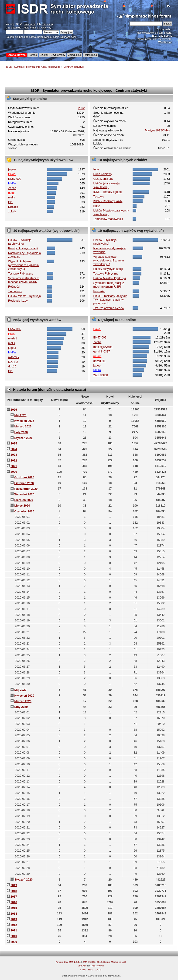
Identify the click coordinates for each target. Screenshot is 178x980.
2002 (82, 108)
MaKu (12, 183)
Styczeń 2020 (23, 880)
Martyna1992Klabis (157, 130)
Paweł (12, 174)
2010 (14, 936)
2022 (14, 461)
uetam (12, 193)
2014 (14, 914)
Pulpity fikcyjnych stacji (23, 248)
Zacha (12, 188)
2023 (14, 455)
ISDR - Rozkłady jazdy (108, 201)
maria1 (13, 338)
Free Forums (97, 966)
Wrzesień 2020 (24, 494)
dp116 (12, 367)
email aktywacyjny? (41, 28)
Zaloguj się (30, 24)
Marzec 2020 (23, 701)
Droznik (13, 207)
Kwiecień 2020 (24, 696)
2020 (14, 472)
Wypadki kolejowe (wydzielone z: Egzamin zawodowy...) (23, 265)
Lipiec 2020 (22, 506)
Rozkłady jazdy (18, 301)
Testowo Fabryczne (21, 274)
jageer (12, 169)
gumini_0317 (102, 352)
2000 (14, 942)
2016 (14, 902)
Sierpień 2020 (24, 500)
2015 (14, 908)
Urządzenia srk (103, 179)
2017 (14, 897)
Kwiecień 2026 (24, 421)
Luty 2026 (21, 432)
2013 (14, 919)
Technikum (15, 291)
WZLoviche (101, 375)
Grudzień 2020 (24, 477)
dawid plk (99, 361)
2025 (14, 444)
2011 (14, 931)
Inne (96, 169)
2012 (14, 925)
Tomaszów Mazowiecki (108, 219)
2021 (14, 466)
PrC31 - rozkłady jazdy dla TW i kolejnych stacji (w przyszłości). (110, 300)
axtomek (14, 357)
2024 (14, 449)
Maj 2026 (20, 415)
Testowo (99, 197)
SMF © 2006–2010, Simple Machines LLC (104, 962)
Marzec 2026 (23, 427)
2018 (14, 891)
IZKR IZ (13, 362)
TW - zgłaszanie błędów (109, 308)
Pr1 (10, 202)
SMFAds (82, 966)
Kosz (97, 206)
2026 (14, 410)
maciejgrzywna (103, 347)
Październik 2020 (26, 489)
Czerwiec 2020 (24, 511)
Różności (14, 287)
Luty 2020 (21, 707)
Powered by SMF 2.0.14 (68, 962)
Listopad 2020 (24, 483)
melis (12, 197)
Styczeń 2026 (23, 438)
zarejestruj (48, 24)
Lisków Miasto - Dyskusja (24, 296)
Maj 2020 (20, 690)
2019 (14, 885)
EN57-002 (15, 179)
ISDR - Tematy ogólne (108, 192)
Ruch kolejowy (103, 174)
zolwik (12, 212)
